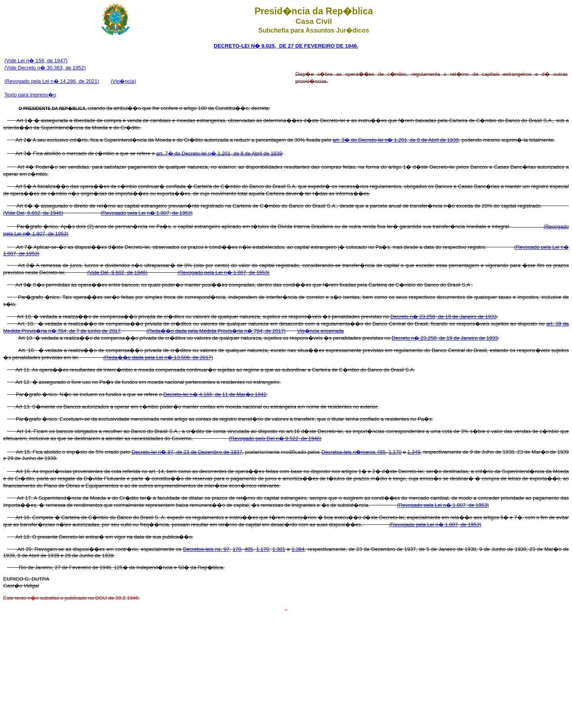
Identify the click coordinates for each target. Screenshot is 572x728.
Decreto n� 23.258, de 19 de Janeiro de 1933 (443, 317)
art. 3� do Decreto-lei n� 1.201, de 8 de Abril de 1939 (395, 140)
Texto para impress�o (30, 95)
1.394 (298, 549)
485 (249, 549)
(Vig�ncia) (123, 81)
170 (237, 549)
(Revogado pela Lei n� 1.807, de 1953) (146, 213)
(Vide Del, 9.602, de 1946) (33, 213)
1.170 (395, 452)
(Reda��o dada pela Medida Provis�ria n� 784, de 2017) (216, 331)
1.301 (279, 549)
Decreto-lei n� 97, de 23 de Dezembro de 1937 (187, 452)
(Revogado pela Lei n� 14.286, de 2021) (52, 81)
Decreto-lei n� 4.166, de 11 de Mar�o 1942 (215, 394)
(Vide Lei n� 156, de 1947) (36, 61)
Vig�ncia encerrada (321, 331)
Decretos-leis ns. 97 (206, 549)
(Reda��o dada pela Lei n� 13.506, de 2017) (158, 357)
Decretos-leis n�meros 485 (354, 452)
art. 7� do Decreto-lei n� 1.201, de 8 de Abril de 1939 (219, 153)
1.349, (415, 452)
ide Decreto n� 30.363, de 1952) (48, 68)
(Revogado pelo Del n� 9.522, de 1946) (275, 438)
